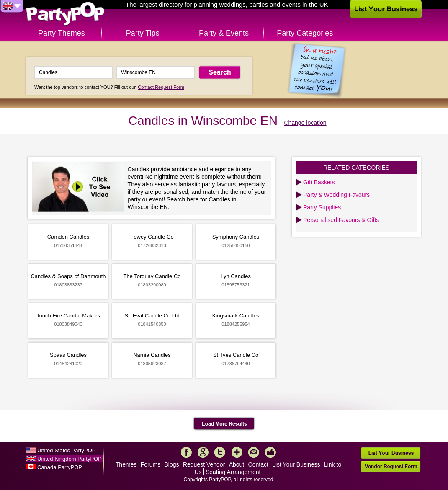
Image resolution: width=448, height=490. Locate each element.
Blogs (172, 464)
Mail (254, 452)
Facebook (186, 452)
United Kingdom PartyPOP (70, 459)
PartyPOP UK (65, 14)
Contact (258, 464)
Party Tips (143, 33)
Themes (126, 464)
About (237, 464)
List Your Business (296, 464)
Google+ (203, 452)
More (237, 452)
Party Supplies (322, 207)
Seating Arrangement (233, 472)
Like (270, 452)
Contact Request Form (161, 87)
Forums (151, 464)
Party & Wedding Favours (336, 195)
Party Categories (305, 33)
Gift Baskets (319, 182)
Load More (224, 424)
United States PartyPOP (66, 450)
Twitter (220, 452)
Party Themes (62, 33)
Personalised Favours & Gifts (341, 220)
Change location (305, 123)
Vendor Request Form (391, 466)
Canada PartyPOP (60, 467)
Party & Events (224, 33)
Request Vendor (204, 464)
